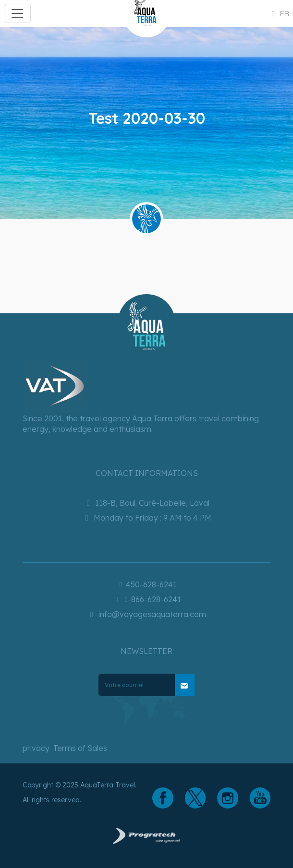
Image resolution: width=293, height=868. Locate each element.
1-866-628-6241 (147, 599)
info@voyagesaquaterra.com (146, 614)
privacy (36, 748)
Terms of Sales (80, 748)
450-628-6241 (146, 584)
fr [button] (279, 13)
